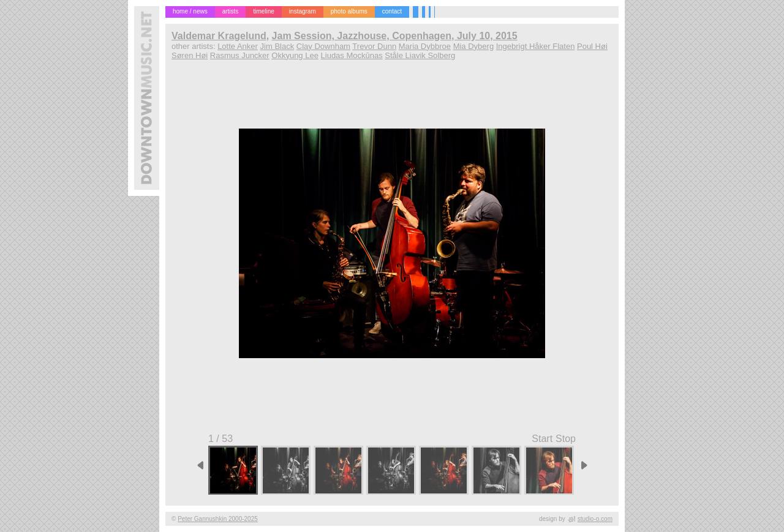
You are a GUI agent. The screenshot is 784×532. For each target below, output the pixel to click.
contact (392, 11)
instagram (303, 11)
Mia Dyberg (473, 46)
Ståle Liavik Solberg (420, 55)
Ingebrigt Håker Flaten (536, 46)
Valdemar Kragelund (219, 36)
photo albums (349, 11)
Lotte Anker (238, 46)
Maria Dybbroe (425, 46)
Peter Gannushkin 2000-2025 (218, 519)
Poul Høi (592, 46)
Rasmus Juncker (240, 55)
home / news (190, 11)
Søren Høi (190, 55)
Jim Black (277, 46)
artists (231, 11)
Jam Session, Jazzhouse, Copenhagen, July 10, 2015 (395, 36)
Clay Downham (323, 46)
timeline (263, 11)
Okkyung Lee (295, 55)
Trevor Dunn (374, 46)
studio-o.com (595, 519)
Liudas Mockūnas (352, 55)
